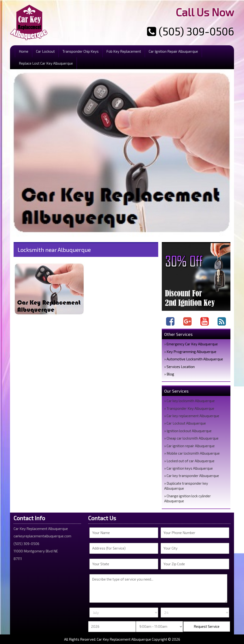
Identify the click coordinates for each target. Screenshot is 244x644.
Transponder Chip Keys (81, 51)
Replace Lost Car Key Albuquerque (46, 63)
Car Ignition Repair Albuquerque (173, 51)
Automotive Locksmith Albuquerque (195, 359)
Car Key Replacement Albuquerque (124, 639)
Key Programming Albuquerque (191, 352)
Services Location (181, 367)
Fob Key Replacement (124, 51)
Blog (170, 374)
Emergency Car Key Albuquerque (192, 344)
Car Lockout (45, 51)
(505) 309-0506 (191, 31)
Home (24, 51)
